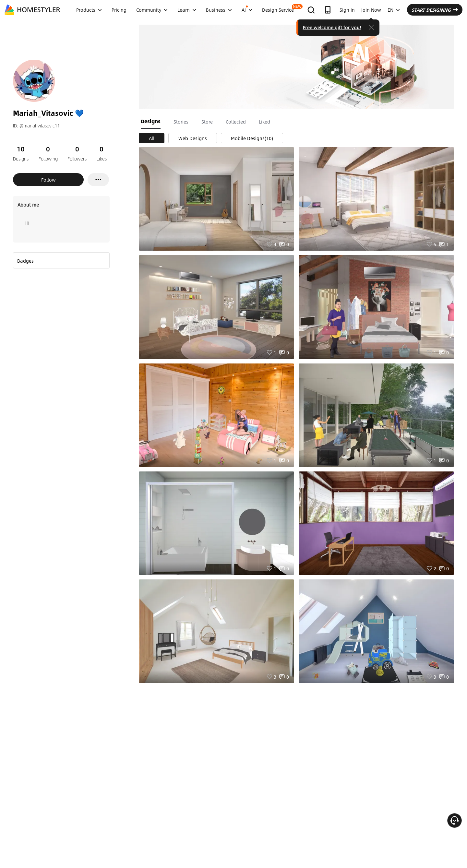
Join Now (371, 10)
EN (394, 10)
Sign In (347, 10)
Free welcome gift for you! (332, 27)
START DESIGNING (435, 10)
